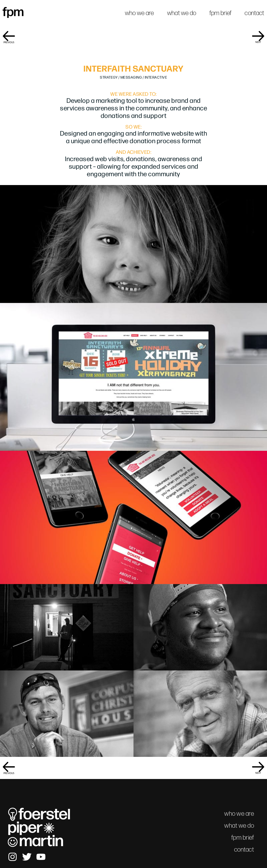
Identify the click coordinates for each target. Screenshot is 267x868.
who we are (139, 13)
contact (254, 13)
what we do (182, 13)
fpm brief (221, 13)
